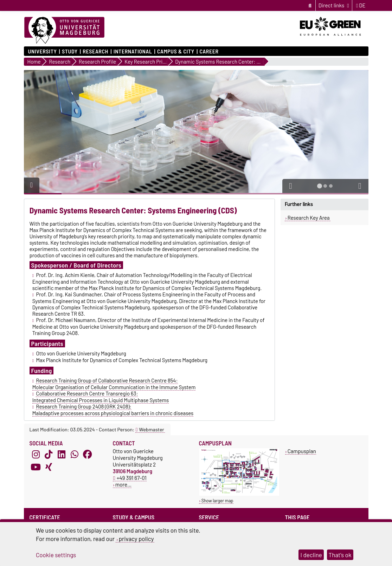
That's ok (340, 555)
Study (70, 51)
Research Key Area (309, 218)
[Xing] (49, 467)
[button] (291, 186)
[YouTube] (36, 467)
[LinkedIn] (62, 454)
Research (95, 51)
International (133, 51)
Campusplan (302, 451)
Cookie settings (56, 555)
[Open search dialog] (310, 5)
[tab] (320, 186)
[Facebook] (88, 454)
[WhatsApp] (75, 454)
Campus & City (176, 51)
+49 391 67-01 (130, 478)
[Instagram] (36, 454)
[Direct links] (334, 5)
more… (123, 484)
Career (209, 51)
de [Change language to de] (361, 5)
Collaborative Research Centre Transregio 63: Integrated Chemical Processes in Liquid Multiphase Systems (101, 397)
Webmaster (150, 429)
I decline (311, 555)
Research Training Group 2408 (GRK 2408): (83, 406)
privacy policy (136, 539)
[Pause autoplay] (32, 185)
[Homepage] (64, 31)
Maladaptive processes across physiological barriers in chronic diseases (113, 413)
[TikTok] (49, 454)
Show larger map (217, 501)
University (43, 51)
